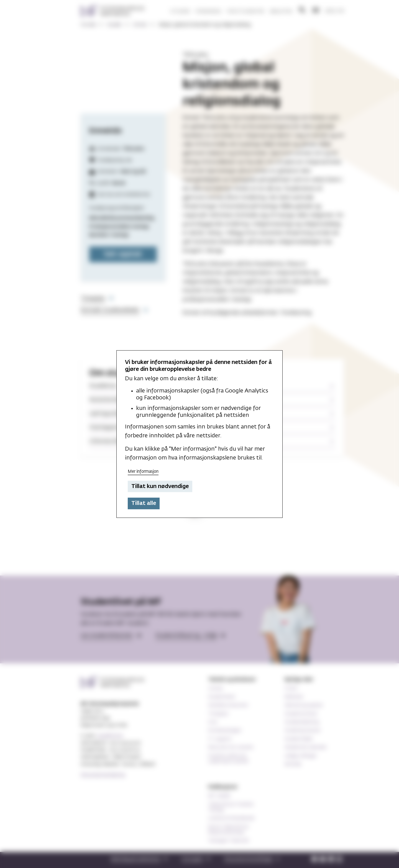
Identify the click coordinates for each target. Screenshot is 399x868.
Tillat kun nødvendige (160, 486)
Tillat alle (144, 503)
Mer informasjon (143, 472)
